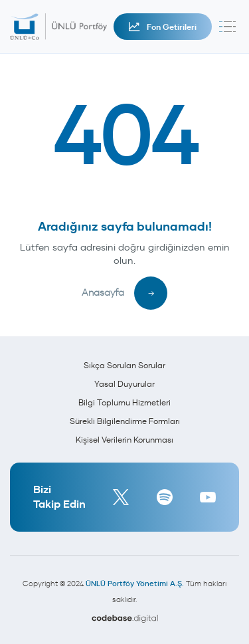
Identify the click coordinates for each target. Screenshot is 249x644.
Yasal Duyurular (124, 384)
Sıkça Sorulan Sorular (124, 365)
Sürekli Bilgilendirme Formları (125, 421)
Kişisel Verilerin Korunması (124, 440)
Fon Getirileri (163, 27)
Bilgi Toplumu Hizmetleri (124, 402)
